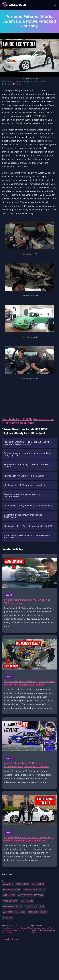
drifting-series (12, 890)
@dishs (17, 84)
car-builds (38, 884)
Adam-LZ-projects (34, 890)
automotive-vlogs (14, 912)
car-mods (9, 895)
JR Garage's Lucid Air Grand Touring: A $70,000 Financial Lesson (43, 930)
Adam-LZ (8, 884)
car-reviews (10, 901)
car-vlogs (22, 884)
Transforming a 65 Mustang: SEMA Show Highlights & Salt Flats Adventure (17, 930)
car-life (8, 918)
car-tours (27, 901)
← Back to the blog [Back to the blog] (11, 939)
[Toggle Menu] (55, 5)
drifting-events (13, 906)
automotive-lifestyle (31, 895)
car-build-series (38, 912)
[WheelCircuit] (14, 5)
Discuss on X (7, 874)
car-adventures (34, 906)
